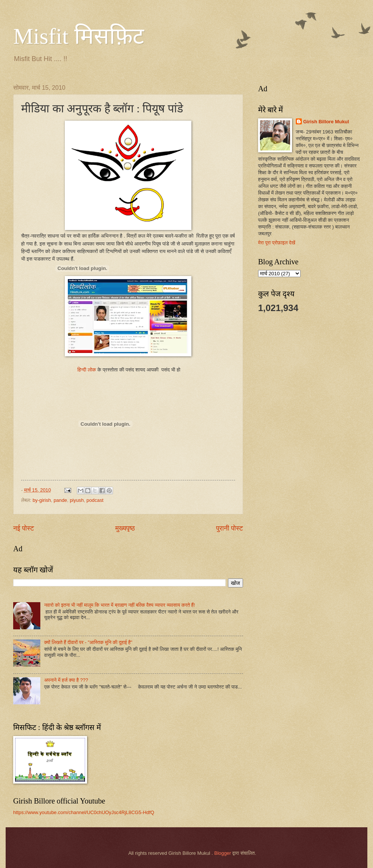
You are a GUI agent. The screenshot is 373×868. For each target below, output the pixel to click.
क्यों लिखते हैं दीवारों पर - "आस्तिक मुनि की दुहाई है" (88, 642)
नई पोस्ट (24, 528)
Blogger (223, 853)
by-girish (42, 500)
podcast (95, 500)
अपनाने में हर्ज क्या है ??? (66, 680)
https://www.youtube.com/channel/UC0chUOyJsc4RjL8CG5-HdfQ (84, 812)
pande (60, 500)
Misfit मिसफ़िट (79, 36)
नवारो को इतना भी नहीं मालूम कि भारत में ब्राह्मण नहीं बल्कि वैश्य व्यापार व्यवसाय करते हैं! (119, 605)
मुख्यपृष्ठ (125, 528)
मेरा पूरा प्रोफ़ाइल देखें (277, 243)
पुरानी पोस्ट (229, 528)
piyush (77, 500)
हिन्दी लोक (87, 370)
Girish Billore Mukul (326, 122)
